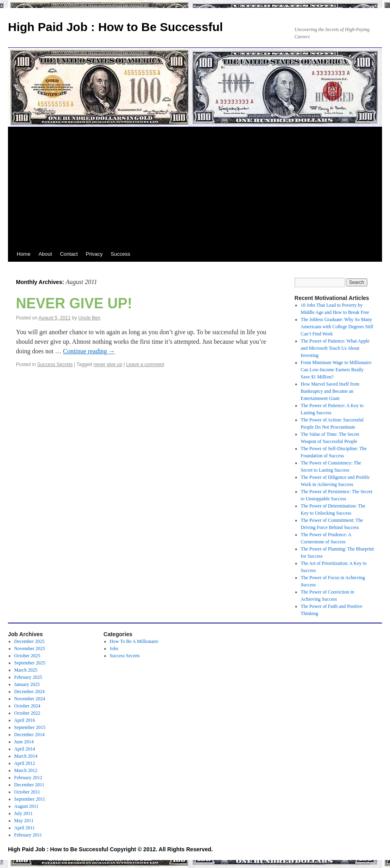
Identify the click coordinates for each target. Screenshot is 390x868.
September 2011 (30, 799)
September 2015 (30, 727)
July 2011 (24, 813)
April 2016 (25, 720)
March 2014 (26, 756)
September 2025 (30, 663)
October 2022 (27, 713)
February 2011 (28, 835)
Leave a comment (145, 364)
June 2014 (24, 742)
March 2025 (26, 670)
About (45, 254)
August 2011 (26, 806)
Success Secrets (55, 364)
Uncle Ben (89, 318)
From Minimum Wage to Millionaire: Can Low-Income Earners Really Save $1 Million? (336, 370)
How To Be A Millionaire (134, 641)
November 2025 (30, 649)
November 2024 (30, 699)
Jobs (114, 649)
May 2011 (24, 821)
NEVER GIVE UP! (74, 303)
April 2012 (25, 763)
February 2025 (28, 677)
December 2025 (29, 641)
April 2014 (25, 749)
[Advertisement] (195, 187)
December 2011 (29, 785)
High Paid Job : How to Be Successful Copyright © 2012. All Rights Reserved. (110, 849)
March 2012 (26, 770)
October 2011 (27, 792)
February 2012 (28, 778)
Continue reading (89, 351)
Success (120, 254)
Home (24, 254)
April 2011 (25, 828)
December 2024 (29, 692)
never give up (108, 364)
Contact (69, 254)
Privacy (94, 254)
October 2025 (27, 656)
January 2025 (27, 684)
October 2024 (27, 706)
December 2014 (29, 735)
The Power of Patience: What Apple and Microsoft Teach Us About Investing (335, 348)
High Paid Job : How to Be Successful (115, 27)
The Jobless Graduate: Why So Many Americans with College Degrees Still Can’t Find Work (337, 327)
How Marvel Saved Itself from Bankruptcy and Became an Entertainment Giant (330, 391)
